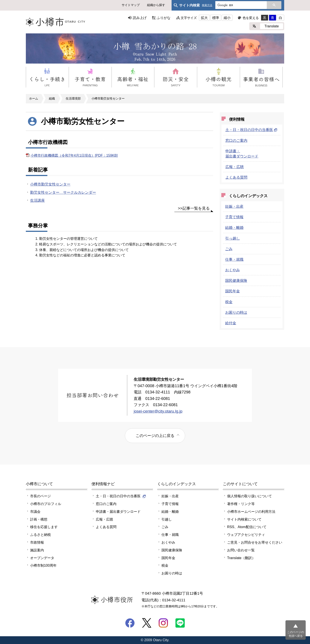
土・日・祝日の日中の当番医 (251, 130)
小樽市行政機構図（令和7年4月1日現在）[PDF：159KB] (74, 155)
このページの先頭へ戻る (296, 634)
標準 (216, 18)
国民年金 (232, 291)
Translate (272, 26)
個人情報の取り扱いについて (250, 496)
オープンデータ (42, 558)
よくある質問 (236, 177)
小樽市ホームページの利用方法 (251, 511)
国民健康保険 (236, 281)
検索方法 (207, 5)
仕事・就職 (234, 259)
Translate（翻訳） (241, 558)
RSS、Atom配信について (247, 527)
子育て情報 (234, 217)
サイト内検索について (244, 519)
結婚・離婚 (234, 228)
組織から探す (156, 5)
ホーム (34, 98)
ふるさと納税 (40, 535)
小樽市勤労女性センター (108, 98)
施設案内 (37, 550)
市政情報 (37, 542)
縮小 (227, 18)
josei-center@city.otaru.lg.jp (158, 411)
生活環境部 (73, 98)
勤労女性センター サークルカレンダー (63, 192)
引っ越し (232, 238)
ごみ (229, 249)
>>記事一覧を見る (194, 208)
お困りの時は (236, 312)
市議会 (35, 511)
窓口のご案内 (236, 140)
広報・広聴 (235, 167)
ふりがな (164, 18)
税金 (229, 302)
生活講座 (37, 200)
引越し (167, 519)
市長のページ (40, 496)
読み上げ (140, 18)
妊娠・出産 (234, 206)
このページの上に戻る (155, 436)
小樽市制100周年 (43, 565)
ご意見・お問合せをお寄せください (255, 542)
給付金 (231, 323)
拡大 (204, 18)
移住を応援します (44, 527)
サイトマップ (131, 5)
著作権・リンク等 (241, 504)
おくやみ (232, 270)
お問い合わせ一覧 (241, 550)
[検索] (241, 5)
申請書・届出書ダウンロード (118, 511)
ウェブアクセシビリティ (246, 535)
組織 (52, 98)
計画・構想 (39, 519)
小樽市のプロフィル (46, 504)
